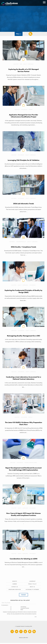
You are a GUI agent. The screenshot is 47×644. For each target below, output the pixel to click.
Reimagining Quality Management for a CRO (24, 336)
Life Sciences (24, 110)
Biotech (30, 418)
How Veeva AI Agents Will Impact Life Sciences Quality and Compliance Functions (23, 515)
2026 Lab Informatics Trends (23, 204)
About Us (32, 588)
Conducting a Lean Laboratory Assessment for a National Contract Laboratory (23, 378)
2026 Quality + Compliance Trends (24, 247)
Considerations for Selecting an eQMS (24, 559)
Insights (15, 582)
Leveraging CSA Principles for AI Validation (24, 160)
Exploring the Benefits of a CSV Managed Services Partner (24, 70)
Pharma (31, 110)
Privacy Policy (32, 585)
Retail (22, 611)
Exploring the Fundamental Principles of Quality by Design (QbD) (24, 292)
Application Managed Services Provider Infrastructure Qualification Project (24, 116)
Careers (15, 585)
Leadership (32, 582)
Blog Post (16, 64)
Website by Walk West (24, 639)
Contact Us (15, 588)
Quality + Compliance (28, 64)
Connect (23, 596)
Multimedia (14, 199)
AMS (21, 64)
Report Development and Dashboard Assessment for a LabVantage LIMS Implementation (23, 469)
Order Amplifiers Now (15, 590)
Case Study (17, 110)
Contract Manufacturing (31, 463)
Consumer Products (21, 242)
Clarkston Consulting (10, 4)
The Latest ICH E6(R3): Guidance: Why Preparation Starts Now (24, 424)
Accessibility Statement (32, 590)
